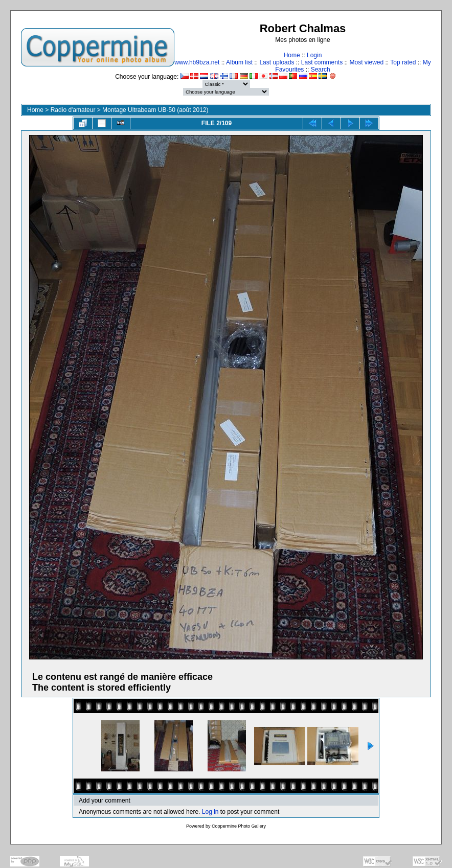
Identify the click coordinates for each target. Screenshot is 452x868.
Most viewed (367, 62)
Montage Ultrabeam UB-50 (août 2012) (155, 110)
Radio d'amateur (73, 110)
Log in (210, 812)
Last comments (322, 62)
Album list (239, 62)
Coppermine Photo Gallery (239, 826)
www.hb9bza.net (197, 62)
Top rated (403, 62)
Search (321, 70)
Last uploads (277, 62)
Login (314, 55)
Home (292, 55)
